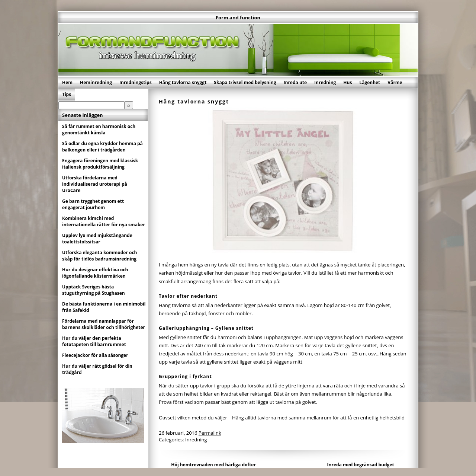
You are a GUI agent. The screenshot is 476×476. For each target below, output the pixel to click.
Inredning (325, 82)
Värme (395, 82)
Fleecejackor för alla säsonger (95, 355)
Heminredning (96, 82)
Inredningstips (136, 82)
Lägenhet (370, 82)
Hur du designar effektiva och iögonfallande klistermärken (95, 273)
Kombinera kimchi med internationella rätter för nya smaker (104, 221)
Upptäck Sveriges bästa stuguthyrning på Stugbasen (94, 290)
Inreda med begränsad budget (361, 465)
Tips (67, 94)
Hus (348, 82)
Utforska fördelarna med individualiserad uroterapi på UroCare (95, 184)
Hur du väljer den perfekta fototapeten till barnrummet (94, 341)
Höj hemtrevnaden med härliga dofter (213, 465)
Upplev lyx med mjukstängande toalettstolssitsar (97, 239)
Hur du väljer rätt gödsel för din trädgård (97, 369)
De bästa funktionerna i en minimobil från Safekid (104, 307)
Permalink (210, 433)
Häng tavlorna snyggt (183, 82)
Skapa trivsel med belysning (245, 82)
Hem (67, 82)
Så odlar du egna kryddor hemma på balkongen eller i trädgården (102, 147)
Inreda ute (295, 82)
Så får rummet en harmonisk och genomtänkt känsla (99, 130)
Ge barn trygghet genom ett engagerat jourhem (93, 204)
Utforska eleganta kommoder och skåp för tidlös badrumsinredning (100, 256)
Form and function (238, 17)
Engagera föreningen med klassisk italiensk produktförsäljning (100, 164)
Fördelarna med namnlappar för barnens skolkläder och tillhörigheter (104, 324)
